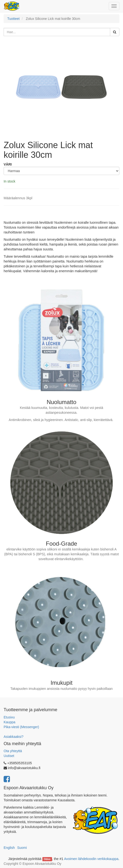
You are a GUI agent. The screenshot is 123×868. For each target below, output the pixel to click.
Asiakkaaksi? (14, 737)
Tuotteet (13, 19)
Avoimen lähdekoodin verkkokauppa (91, 859)
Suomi (22, 848)
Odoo (47, 859)
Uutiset (9, 756)
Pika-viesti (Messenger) (21, 727)
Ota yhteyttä (13, 751)
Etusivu (9, 717)
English (9, 848)
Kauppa (9, 722)
